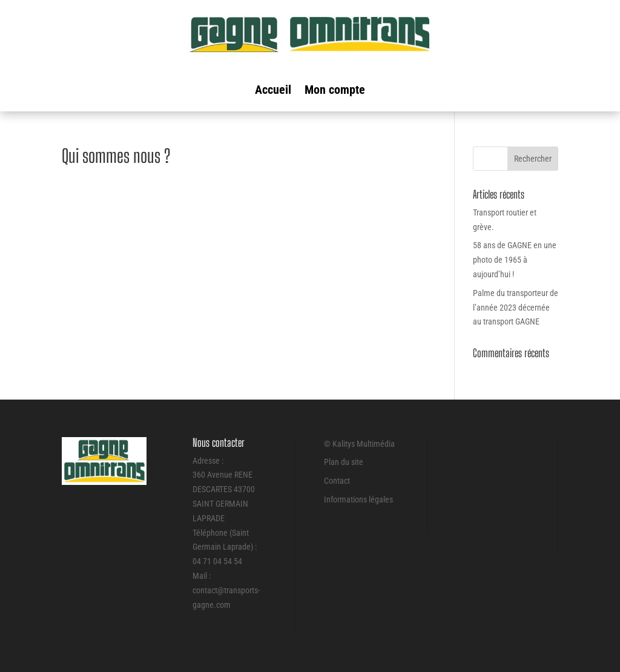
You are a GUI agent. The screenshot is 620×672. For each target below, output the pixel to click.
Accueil (273, 91)
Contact (337, 481)
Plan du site (344, 462)
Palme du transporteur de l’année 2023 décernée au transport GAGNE (516, 308)
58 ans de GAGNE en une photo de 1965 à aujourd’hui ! (515, 260)
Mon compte (335, 91)
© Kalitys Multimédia (359, 444)
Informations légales (358, 499)
